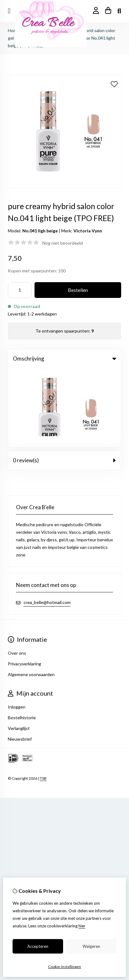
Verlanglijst (19, 649)
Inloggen (17, 628)
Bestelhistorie (22, 638)
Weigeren (91, 946)
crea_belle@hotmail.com (47, 523)
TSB (43, 699)
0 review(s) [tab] (64, 381)
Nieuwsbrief (20, 660)
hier (82, 926)
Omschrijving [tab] (64, 359)
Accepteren (38, 946)
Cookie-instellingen (64, 967)
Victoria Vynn (88, 231)
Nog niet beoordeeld (63, 243)
